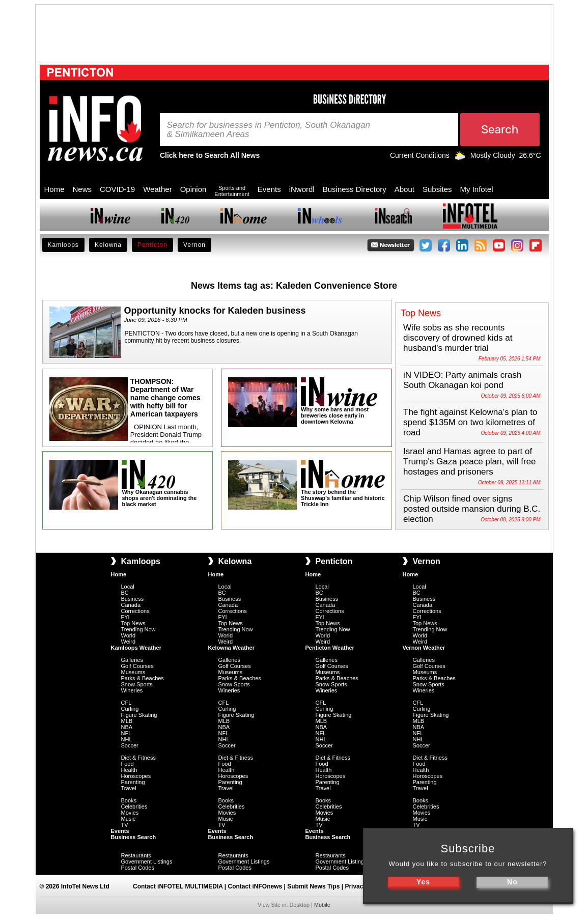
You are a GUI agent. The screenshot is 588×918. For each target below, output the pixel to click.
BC (125, 593)
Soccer (130, 745)
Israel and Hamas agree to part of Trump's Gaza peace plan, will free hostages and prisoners (470, 462)
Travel (129, 788)
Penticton (152, 245)
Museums (133, 672)
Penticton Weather (330, 648)
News (82, 189)
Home (54, 189)
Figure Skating (139, 715)
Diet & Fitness (138, 758)
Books (129, 800)
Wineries (132, 690)
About (404, 189)
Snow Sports (137, 684)
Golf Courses (137, 666)
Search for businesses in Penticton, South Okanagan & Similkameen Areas (269, 130)
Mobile (322, 905)
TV (125, 825)
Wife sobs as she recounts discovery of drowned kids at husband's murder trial (458, 338)
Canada (131, 605)
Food (128, 764)
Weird (129, 642)
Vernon (194, 245)
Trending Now (138, 629)
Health (129, 770)
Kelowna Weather (232, 648)
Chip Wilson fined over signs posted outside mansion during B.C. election (472, 509)
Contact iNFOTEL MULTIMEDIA (178, 886)
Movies (130, 813)
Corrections (135, 611)
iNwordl (302, 189)
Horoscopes (136, 776)
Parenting (133, 782)
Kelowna (108, 245)
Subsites (437, 189)
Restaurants (136, 855)
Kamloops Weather (136, 648)
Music (129, 819)
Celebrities (134, 806)
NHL (127, 739)
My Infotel (477, 189)
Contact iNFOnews (255, 886)
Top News (133, 623)
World (129, 635)
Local (128, 587)
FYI (125, 617)
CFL (127, 703)
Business (133, 599)
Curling (130, 709)
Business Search (134, 837)
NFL (127, 733)
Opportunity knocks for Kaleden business (215, 311)
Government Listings (147, 861)
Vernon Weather (424, 648)
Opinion (193, 189)
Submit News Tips (313, 886)
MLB (127, 721)
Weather (157, 189)
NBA (127, 727)
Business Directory (355, 189)
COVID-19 (117, 189)
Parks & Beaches (143, 678)
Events (269, 189)
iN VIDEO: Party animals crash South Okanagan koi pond (462, 380)
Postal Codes (138, 868)
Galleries (132, 660)
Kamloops (63, 245)
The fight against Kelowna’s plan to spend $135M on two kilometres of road (470, 422)
